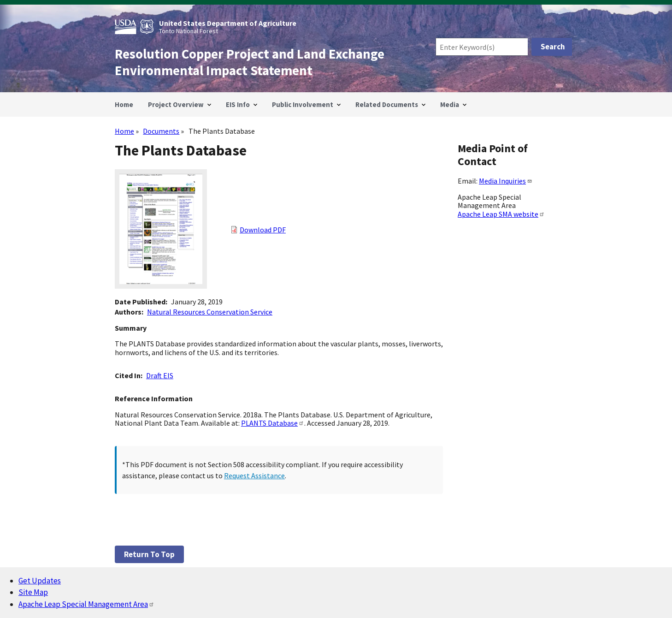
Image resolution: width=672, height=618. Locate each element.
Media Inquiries (506, 181)
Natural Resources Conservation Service (210, 312)
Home (124, 131)
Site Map (33, 592)
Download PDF (263, 230)
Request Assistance (254, 475)
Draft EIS (160, 375)
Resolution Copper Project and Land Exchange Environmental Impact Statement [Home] (250, 62)
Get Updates (40, 581)
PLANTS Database (273, 423)
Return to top (149, 554)
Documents (161, 131)
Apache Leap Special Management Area (86, 604)
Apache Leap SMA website (501, 214)
